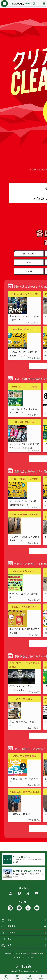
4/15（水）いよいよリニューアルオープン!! (24, 411)
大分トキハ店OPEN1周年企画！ (24, 595)
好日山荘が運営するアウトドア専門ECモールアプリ (27, 874)
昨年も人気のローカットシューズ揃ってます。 (24, 688)
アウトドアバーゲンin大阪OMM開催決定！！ (23, 503)
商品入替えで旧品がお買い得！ (23, 723)
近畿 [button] (29, 262)
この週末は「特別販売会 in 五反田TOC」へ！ (23, 354)
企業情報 (7, 953)
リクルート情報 (20, 953)
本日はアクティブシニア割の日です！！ (24, 318)
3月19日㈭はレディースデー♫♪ (24, 780)
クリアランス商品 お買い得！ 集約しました (25, 538)
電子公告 (17, 957)
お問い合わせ (28, 957)
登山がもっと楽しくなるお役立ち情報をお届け (27, 859)
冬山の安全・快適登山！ (22, 814)
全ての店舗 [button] (29, 253)
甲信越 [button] (29, 271)
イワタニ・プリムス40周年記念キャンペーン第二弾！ (24, 446)
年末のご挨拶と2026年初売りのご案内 (25, 631)
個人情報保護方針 (36, 953)
